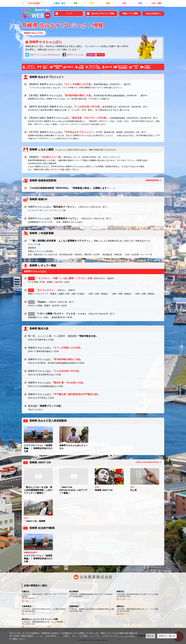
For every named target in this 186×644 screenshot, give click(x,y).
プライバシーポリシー (128, 636)
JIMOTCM (136, 67)
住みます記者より (153, 13)
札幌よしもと (30, 601)
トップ (69, 13)
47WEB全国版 (34, 3)
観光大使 (109, 67)
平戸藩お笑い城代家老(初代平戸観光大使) (76, 394)
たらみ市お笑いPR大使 (87, 107)
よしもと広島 (30, 614)
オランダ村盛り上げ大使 (78, 84)
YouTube (101, 55)
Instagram (91, 55)
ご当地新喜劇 (81, 67)
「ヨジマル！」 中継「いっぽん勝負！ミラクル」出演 (64, 278)
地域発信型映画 (58, 67)
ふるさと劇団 (45, 67)
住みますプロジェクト (31, 67)
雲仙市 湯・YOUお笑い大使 (68, 383)
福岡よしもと (125, 614)
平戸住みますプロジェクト (79, 132)
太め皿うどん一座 (51, 157)
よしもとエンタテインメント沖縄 (38, 627)
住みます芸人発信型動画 (123, 67)
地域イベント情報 (130, 13)
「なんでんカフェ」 (45, 290)
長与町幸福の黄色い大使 (78, 95)
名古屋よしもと (125, 599)
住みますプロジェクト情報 (103, 13)
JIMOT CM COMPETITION (147, 462)
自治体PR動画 (147, 67)
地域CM (70, 67)
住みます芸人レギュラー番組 (94, 67)
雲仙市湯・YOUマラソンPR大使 (89, 118)
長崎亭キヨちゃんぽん (46, 42)
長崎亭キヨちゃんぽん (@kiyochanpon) (45, 55)
